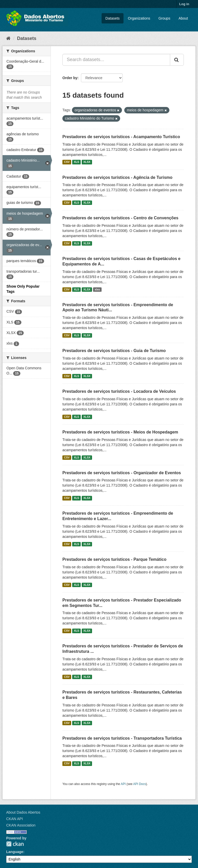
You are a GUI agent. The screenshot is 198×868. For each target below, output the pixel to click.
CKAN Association (21, 825)
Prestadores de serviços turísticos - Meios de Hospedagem (120, 432)
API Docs (140, 784)
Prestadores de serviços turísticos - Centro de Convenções (120, 218)
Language (15, 852)
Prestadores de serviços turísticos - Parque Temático (114, 559)
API (123, 784)
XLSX (87, 162)
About (183, 18)
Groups (164, 18)
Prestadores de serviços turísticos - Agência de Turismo (117, 177)
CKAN (15, 844)
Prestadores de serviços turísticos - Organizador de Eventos (122, 473)
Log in (184, 4)
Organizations (139, 18)
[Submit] (177, 60)
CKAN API (15, 819)
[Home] (8, 38)
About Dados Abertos (23, 812)
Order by (70, 78)
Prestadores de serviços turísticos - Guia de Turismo (114, 351)
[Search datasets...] (116, 60)
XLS (76, 162)
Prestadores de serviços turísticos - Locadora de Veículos (119, 391)
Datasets (113, 18)
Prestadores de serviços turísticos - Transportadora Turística (122, 738)
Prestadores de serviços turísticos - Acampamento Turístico (121, 137)
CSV (67, 162)
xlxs (97, 289)
